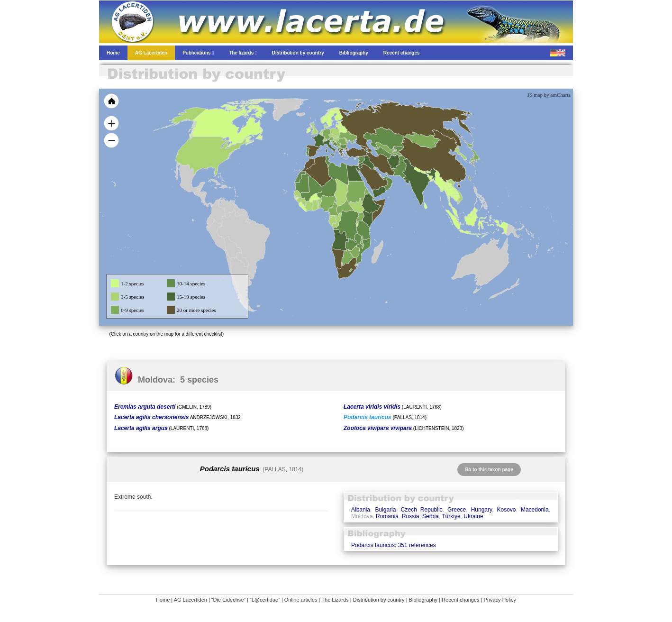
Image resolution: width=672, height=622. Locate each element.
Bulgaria (385, 510)
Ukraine (473, 516)
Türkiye (451, 516)
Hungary (481, 510)
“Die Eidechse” (228, 600)
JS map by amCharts (549, 95)
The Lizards (335, 600)
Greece (457, 510)
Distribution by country (379, 600)
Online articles (301, 600)
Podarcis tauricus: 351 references (394, 545)
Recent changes (461, 600)
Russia (411, 516)
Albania (361, 510)
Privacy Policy (500, 600)
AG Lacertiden (191, 600)
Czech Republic (422, 510)
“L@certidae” (265, 600)
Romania (387, 516)
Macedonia (535, 510)
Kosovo (507, 510)
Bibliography (423, 600)
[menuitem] (384, 177)
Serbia (431, 516)
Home (163, 600)
